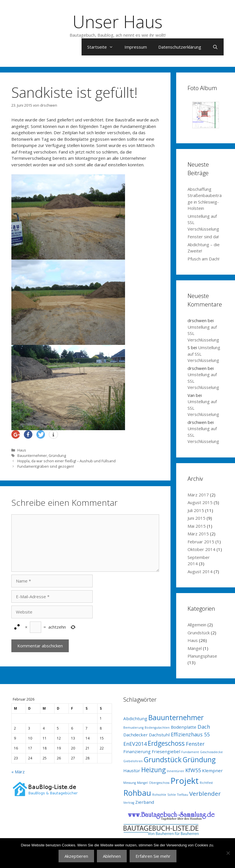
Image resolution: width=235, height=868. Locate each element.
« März (18, 772)
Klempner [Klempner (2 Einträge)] (212, 770)
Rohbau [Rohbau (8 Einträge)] (137, 793)
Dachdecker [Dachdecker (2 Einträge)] (136, 735)
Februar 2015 (201, 542)
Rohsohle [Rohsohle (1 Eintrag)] (159, 795)
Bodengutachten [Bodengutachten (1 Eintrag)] (157, 728)
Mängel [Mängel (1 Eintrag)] (142, 783)
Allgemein (197, 625)
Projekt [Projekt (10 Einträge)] (185, 781)
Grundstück (199, 633)
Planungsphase (202, 656)
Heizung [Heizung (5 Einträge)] (153, 770)
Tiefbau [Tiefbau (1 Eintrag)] (183, 795)
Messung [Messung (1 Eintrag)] (130, 783)
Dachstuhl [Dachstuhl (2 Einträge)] (159, 735)
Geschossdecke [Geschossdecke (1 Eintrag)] (211, 752)
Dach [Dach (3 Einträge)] (204, 727)
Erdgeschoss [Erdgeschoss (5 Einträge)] (166, 743)
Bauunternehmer (32, 455)
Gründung (57, 455)
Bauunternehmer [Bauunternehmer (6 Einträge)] (176, 717)
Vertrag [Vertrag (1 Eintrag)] (129, 803)
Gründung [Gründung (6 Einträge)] (199, 760)
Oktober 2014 (201, 549)
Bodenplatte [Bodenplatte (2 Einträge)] (184, 727)
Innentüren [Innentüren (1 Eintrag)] (175, 771)
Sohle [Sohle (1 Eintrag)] (172, 795)
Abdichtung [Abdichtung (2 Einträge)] (135, 718)
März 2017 (198, 495)
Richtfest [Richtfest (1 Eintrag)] (206, 783)
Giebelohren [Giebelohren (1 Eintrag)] (133, 761)
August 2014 (200, 571)
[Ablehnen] (228, 853)
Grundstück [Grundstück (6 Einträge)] (163, 760)
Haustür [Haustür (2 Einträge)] (132, 770)
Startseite (103, 47)
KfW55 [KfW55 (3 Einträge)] (193, 770)
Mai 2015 (197, 526)
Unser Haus (117, 22)
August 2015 (200, 502)
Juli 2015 (196, 510)
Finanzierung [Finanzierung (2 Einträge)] (137, 751)
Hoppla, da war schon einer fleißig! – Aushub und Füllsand (66, 461)
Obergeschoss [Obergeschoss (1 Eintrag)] (159, 783)
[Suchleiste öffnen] (215, 47)
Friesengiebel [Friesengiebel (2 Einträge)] (166, 751)
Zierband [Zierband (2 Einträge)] (145, 802)
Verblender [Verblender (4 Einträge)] (205, 794)
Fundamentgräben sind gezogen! (46, 466)
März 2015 (198, 534)
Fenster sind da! (203, 237)
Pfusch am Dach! (203, 259)
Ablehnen (112, 856)
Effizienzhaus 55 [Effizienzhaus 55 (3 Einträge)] (190, 734)
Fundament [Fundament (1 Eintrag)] (190, 752)
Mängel (195, 648)
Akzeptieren (76, 856)
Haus (22, 450)
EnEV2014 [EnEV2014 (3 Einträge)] (135, 744)
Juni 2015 (196, 518)
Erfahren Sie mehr (153, 856)
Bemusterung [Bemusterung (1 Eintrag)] (133, 728)
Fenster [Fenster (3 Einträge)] (195, 744)
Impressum (136, 47)
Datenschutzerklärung (180, 47)
